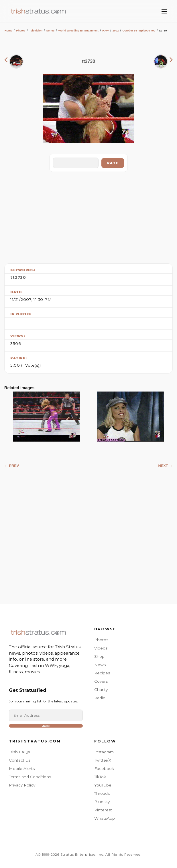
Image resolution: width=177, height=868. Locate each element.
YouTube (103, 785)
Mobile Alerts (22, 768)
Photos (21, 30)
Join (46, 726)
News (100, 665)
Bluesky (102, 802)
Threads (102, 793)
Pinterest (103, 810)
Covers (101, 681)
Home (8, 30)
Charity (101, 690)
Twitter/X (103, 760)
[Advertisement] (88, 216)
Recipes (102, 673)
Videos (101, 648)
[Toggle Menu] (164, 11)
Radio (100, 698)
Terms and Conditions (30, 777)
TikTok (100, 777)
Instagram (104, 752)
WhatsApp (105, 818)
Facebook (104, 768)
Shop (99, 656)
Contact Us (20, 760)
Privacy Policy (22, 785)
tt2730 (18, 277)
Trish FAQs (19, 752)
